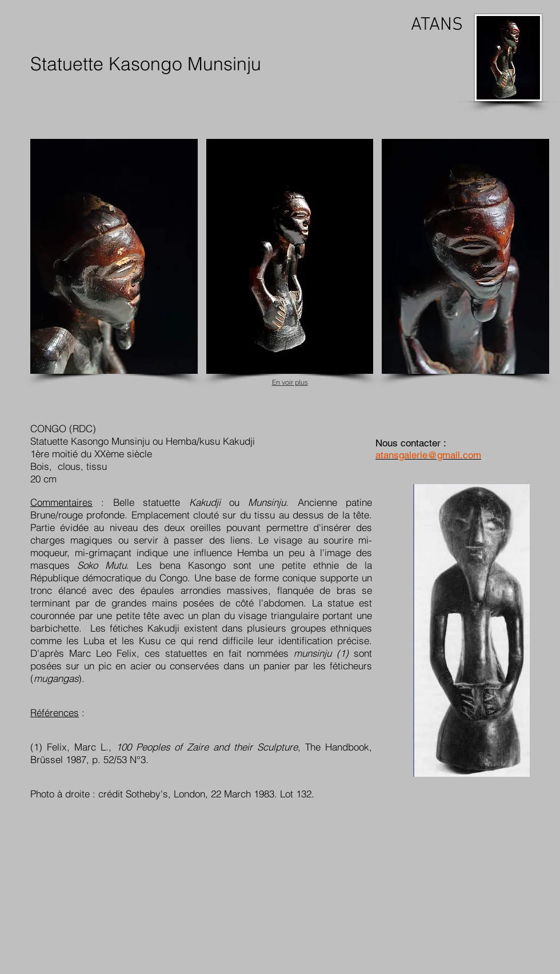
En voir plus (290, 382)
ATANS (437, 25)
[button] (114, 256)
